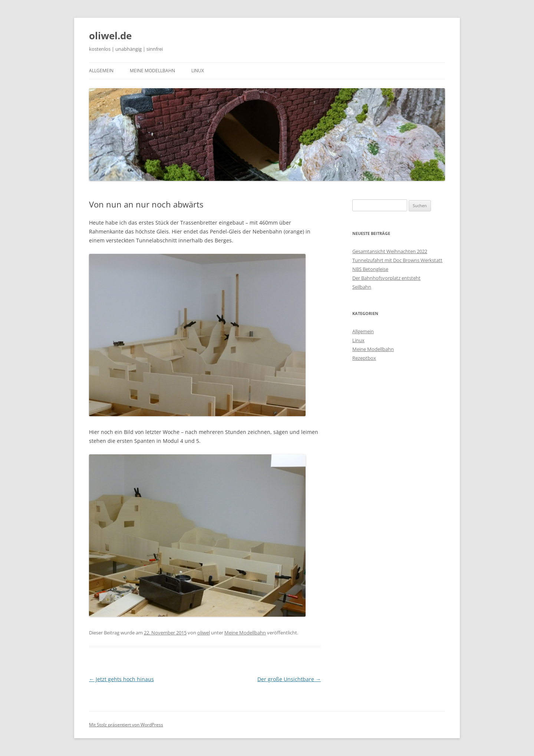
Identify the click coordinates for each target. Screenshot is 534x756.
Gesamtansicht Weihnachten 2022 (390, 251)
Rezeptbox (364, 358)
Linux (198, 71)
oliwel (204, 633)
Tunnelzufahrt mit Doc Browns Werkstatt (397, 260)
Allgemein (101, 71)
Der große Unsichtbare (289, 679)
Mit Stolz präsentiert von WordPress (126, 725)
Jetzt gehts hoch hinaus (121, 679)
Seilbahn (362, 287)
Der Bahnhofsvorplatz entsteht (386, 278)
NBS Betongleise (370, 269)
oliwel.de (110, 36)
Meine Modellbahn (152, 71)
